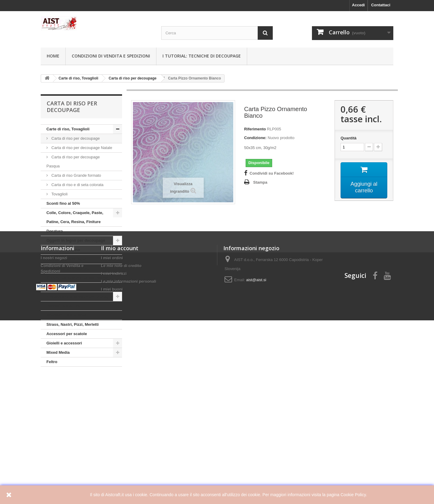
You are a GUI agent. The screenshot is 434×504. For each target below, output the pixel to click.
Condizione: (255, 138)
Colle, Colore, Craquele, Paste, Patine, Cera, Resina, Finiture (75, 217)
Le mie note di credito (121, 425)
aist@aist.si (256, 439)
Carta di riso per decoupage (75, 138)
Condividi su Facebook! (272, 173)
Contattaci (381, 5)
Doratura (55, 231)
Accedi (359, 5)
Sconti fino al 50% (63, 203)
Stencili (53, 287)
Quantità (349, 138)
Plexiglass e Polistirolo (68, 268)
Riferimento (255, 129)
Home (53, 56)
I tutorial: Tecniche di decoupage (202, 56)
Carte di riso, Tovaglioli (68, 129)
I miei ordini (112, 417)
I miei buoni (112, 449)
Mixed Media (58, 352)
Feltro (52, 362)
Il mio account (120, 408)
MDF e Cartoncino (63, 250)
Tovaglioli (59, 194)
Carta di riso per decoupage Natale (81, 148)
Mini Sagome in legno (67, 259)
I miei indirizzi (114, 433)
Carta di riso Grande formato (76, 175)
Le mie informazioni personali (129, 441)
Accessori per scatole (67, 334)
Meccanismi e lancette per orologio (79, 296)
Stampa (260, 182)
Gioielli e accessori (64, 343)
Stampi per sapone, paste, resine (77, 278)
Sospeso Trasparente (66, 315)
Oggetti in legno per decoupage (76, 240)
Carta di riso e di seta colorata (77, 185)
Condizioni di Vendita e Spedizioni (111, 56)
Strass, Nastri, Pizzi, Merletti (72, 324)
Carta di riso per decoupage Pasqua (73, 162)
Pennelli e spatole (63, 306)
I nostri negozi (54, 417)
